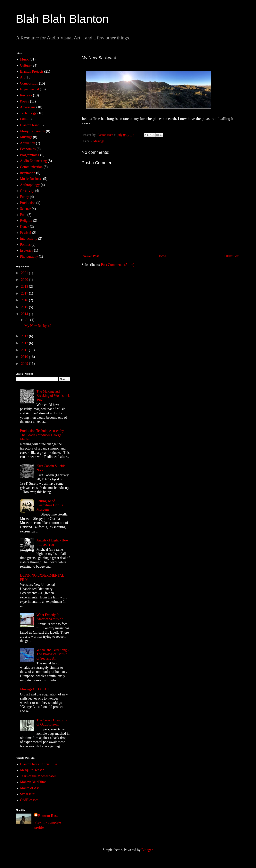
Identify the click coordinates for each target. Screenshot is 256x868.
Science (26, 209)
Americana (28, 107)
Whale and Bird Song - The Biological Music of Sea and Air (53, 654)
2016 (25, 300)
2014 (25, 314)
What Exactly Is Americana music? (50, 617)
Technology (28, 113)
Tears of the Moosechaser (38, 776)
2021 (25, 273)
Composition (29, 83)
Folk (23, 215)
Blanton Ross (48, 816)
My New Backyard (38, 326)
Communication (31, 167)
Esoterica (27, 250)
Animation (28, 143)
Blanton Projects (32, 71)
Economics (28, 149)
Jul (28, 320)
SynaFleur (27, 794)
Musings (99, 141)
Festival (26, 233)
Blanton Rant (29, 125)
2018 (25, 287)
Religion (26, 221)
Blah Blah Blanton (62, 19)
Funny (25, 197)
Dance (25, 227)
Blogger (147, 850)
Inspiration (28, 173)
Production (28, 203)
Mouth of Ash (30, 788)
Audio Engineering (33, 161)
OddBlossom (29, 800)
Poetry (25, 101)
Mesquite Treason (33, 131)
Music (25, 59)
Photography (29, 256)
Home (162, 256)
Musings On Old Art (35, 689)
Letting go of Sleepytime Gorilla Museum (50, 505)
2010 (25, 357)
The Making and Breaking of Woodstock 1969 (53, 396)
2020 (25, 280)
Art (22, 77)
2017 (25, 293)
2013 (25, 336)
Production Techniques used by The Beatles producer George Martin (42, 435)
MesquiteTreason (32, 770)
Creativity (27, 191)
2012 (25, 343)
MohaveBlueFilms (33, 782)
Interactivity (29, 239)
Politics (25, 245)
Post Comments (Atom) (118, 265)
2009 (25, 364)
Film (23, 119)
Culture (25, 65)
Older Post (232, 256)
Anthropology (30, 185)
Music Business (31, 179)
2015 (25, 307)
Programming (30, 155)
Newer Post (91, 256)
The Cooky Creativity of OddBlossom (52, 722)
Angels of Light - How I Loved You (53, 542)
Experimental (30, 89)
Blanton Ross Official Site (39, 764)
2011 (25, 350)
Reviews (26, 95)
